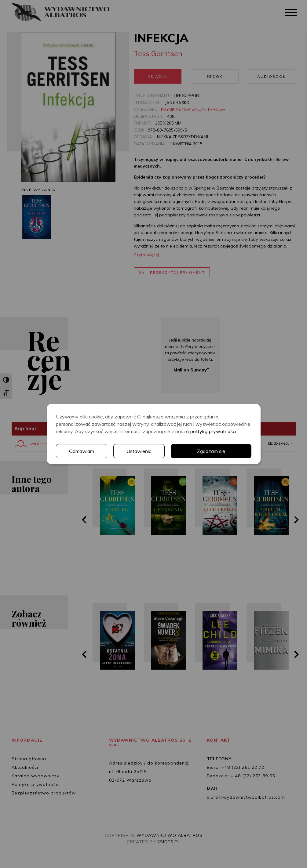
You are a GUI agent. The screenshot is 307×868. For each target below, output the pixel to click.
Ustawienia (139, 451)
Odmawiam (82, 451)
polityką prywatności (213, 431)
